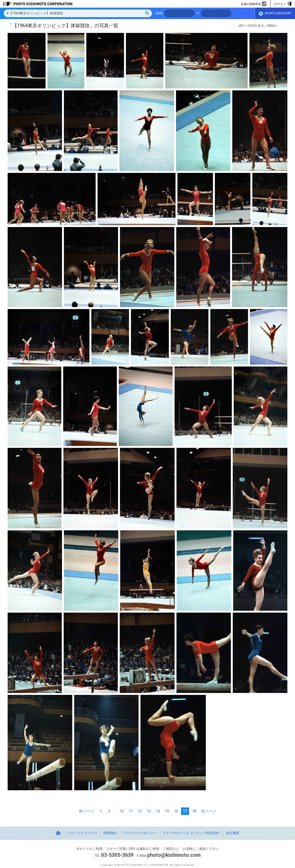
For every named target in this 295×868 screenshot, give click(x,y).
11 (131, 811)
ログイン (283, 4)
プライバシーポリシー (140, 833)
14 (158, 811)
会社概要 (233, 833)
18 (194, 811)
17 (185, 811)
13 (149, 811)
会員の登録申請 (254, 4)
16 (176, 811)
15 (167, 811)
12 (140, 811)
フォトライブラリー (82, 833)
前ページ (87, 811)
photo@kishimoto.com (174, 855)
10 (122, 811)
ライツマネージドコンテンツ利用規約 (191, 833)
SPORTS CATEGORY (275, 14)
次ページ (209, 811)
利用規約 (110, 833)
